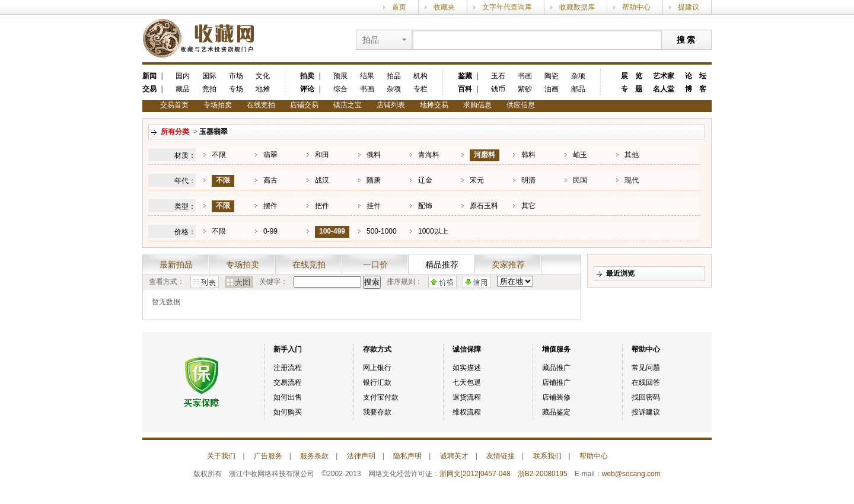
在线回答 (646, 382)
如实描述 (467, 368)
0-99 (270, 231)
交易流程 (288, 382)
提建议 (689, 7)
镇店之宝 (348, 105)
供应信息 (521, 105)
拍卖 (307, 76)
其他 (632, 155)
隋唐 (374, 180)
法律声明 (361, 456)
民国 (580, 180)
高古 (270, 180)
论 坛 (696, 76)
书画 (367, 89)
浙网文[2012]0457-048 (475, 474)
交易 (149, 89)
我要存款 (377, 412)
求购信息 (477, 105)
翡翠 (270, 155)
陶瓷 (552, 76)
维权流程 (467, 412)
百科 (465, 89)
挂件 (374, 206)
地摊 (263, 89)
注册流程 (288, 368)
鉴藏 (465, 76)
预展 (340, 76)
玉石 (498, 76)
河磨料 (485, 155)
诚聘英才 (454, 456)
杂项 (394, 89)
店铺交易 (304, 105)
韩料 (528, 155)
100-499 (332, 231)
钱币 (498, 89)
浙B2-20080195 (543, 474)
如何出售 (288, 397)
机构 (420, 76)
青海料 (429, 155)
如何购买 (288, 412)
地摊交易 (434, 105)
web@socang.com (631, 474)
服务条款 (314, 456)
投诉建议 (646, 412)
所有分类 (175, 132)
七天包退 (467, 382)
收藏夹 (444, 7)
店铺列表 (391, 105)
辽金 (425, 180)
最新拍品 (176, 264)
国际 (209, 76)
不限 (219, 155)
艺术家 (664, 76)
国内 (183, 76)
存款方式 (377, 349)
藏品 (183, 89)
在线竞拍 (261, 105)
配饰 (425, 206)
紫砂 (525, 89)
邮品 (578, 89)
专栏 (420, 89)
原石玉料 (484, 206)
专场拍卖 (218, 105)
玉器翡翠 (213, 132)
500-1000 (382, 231)
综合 (340, 89)
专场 (236, 89)
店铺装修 (556, 397)
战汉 (322, 180)
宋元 (477, 180)
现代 (632, 180)
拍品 (394, 76)
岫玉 (580, 155)
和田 (322, 155)
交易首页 (174, 105)
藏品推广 (556, 368)
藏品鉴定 (556, 412)
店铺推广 (556, 382)
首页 (399, 7)
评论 (307, 89)
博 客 (696, 89)
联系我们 (547, 456)
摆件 (270, 206)
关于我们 (221, 456)
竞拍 (209, 89)
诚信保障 (467, 349)
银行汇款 (377, 382)
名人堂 (664, 89)
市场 (236, 76)
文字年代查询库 (507, 7)
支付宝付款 (381, 397)
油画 (552, 89)
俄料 (374, 155)
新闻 (149, 76)
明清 (528, 180)
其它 (528, 206)
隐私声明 (407, 456)
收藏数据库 (577, 7)
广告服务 (268, 456)
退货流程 (467, 397)
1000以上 (433, 231)
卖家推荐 (508, 264)
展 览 (632, 76)
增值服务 (556, 349)
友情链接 (501, 456)
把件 (322, 206)
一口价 (375, 264)
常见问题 (646, 368)
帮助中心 (636, 7)
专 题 (632, 89)
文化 (263, 76)
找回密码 (646, 397)
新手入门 (288, 349)
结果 (367, 76)
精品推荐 (442, 264)
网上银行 (377, 368)
